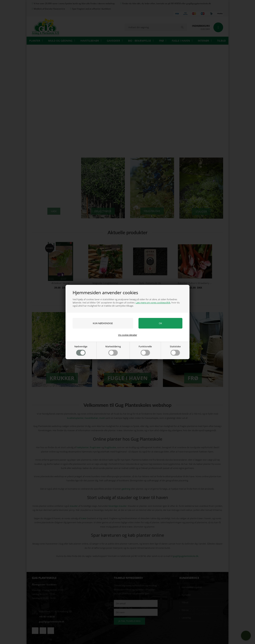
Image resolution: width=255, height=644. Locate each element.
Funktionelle (145, 350)
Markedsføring (113, 350)
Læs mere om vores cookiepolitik (153, 303)
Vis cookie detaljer (128, 335)
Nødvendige (81, 350)
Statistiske (175, 350)
